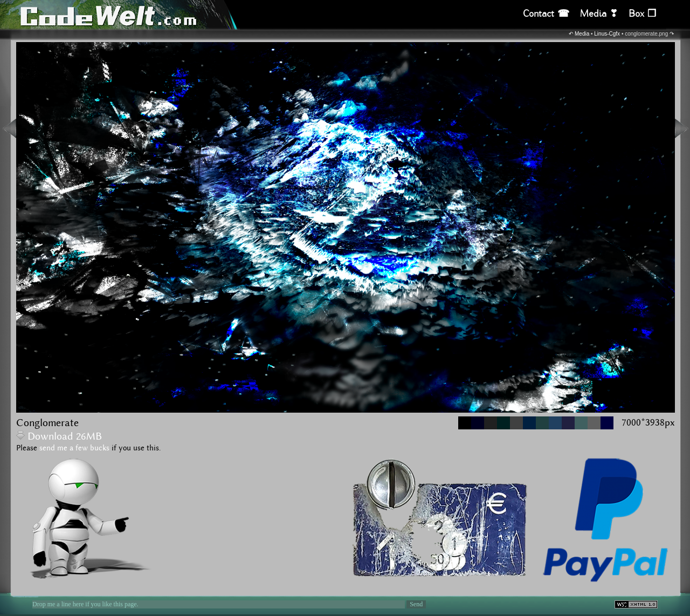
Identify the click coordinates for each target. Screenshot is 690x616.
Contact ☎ (546, 14)
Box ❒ (642, 14)
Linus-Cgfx (607, 34)
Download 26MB (59, 437)
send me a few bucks (74, 448)
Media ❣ (599, 14)
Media (582, 34)
